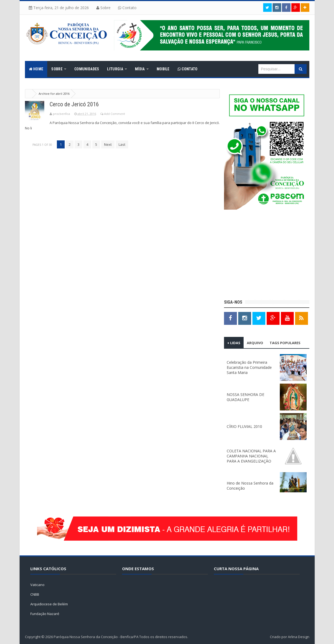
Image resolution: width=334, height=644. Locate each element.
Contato (127, 8)
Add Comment (115, 114)
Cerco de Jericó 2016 (74, 104)
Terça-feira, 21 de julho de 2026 (59, 8)
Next (108, 144)
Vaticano (37, 585)
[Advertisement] (267, 255)
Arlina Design (299, 637)
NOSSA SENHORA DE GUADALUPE (245, 397)
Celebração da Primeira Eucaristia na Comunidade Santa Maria (249, 367)
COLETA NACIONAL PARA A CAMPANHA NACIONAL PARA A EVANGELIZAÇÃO (251, 456)
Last (122, 144)
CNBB (35, 594)
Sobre (103, 8)
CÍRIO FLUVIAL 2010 (244, 426)
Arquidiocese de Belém (49, 604)
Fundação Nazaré (45, 614)
